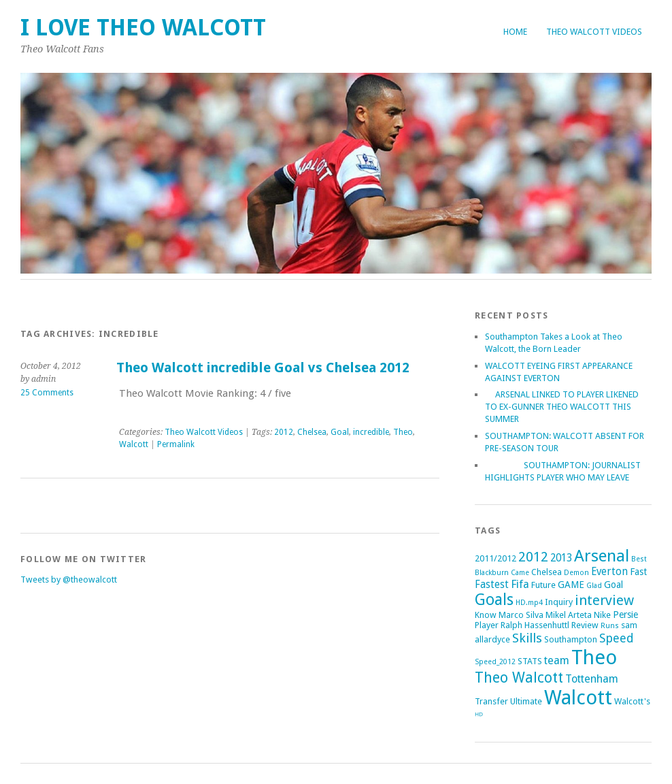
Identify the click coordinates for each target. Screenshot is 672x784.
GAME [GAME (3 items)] (571, 585)
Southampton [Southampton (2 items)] (571, 639)
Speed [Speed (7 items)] (617, 638)
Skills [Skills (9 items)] (527, 638)
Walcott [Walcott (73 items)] (578, 698)
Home (515, 32)
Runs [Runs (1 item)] (610, 626)
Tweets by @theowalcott (69, 579)
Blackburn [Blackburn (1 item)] (492, 573)
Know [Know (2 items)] (486, 615)
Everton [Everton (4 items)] (609, 572)
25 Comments (47, 393)
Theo (403, 432)
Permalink (176, 444)
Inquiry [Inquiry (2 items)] (559, 602)
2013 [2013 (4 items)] (561, 558)
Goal (340, 432)
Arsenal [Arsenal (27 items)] (602, 556)
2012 (284, 432)
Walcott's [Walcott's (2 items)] (632, 701)
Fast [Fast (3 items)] (638, 572)
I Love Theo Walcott (143, 28)
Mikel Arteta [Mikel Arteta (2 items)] (569, 615)
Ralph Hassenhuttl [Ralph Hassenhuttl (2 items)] (535, 625)
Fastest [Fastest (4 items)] (492, 585)
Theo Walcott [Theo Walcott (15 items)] (519, 677)
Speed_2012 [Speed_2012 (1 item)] (495, 662)
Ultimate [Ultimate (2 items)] (526, 701)
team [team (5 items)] (557, 660)
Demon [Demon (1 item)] (576, 573)
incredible (371, 432)
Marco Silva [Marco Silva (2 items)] (521, 615)
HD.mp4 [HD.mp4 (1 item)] (529, 603)
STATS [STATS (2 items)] (530, 661)
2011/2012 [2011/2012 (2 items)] (495, 558)
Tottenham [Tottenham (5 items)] (592, 679)
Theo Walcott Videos (594, 32)
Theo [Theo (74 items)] (594, 657)
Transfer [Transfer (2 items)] (491, 701)
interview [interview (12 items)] (604, 600)
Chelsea (312, 432)
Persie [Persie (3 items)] (625, 615)
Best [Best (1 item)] (639, 559)
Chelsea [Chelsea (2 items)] (547, 572)
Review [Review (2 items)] (585, 625)
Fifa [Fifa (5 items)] (520, 584)
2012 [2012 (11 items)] (533, 557)
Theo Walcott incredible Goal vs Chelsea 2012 (263, 368)
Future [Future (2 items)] (543, 585)
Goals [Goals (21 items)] (494, 600)
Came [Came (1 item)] (520, 573)
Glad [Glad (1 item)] (594, 586)
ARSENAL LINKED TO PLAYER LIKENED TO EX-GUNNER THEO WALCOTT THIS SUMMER (562, 407)
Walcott (134, 444)
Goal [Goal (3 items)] (614, 585)
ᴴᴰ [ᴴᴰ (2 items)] (479, 716)
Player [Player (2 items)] (487, 625)
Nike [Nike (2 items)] (602, 615)
